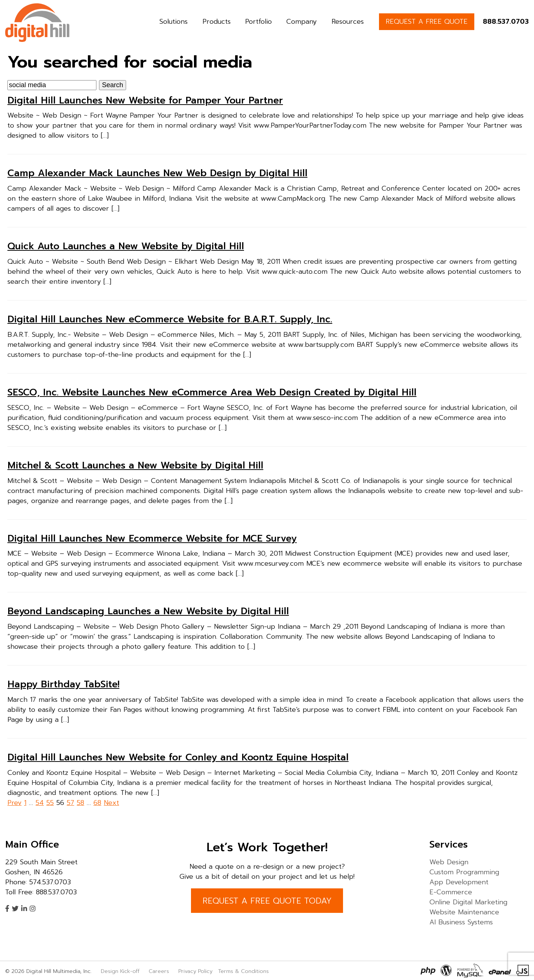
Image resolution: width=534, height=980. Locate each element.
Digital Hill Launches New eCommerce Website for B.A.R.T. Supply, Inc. (170, 319)
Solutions (174, 22)
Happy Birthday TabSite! (63, 684)
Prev (14, 803)
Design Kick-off (121, 971)
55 (50, 803)
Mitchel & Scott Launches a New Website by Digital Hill (135, 466)
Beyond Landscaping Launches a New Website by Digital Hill (148, 611)
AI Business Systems (461, 922)
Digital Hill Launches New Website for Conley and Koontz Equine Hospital (178, 757)
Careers (159, 971)
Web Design (449, 862)
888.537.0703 (506, 22)
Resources (348, 22)
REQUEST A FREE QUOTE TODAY (267, 901)
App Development (459, 882)
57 (70, 803)
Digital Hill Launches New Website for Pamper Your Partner (145, 101)
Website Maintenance (464, 912)
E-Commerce (451, 892)
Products (217, 22)
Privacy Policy (195, 971)
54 (40, 803)
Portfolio (258, 22)
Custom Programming (464, 872)
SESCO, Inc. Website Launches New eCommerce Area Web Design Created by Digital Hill (212, 392)
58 (80, 803)
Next (111, 803)
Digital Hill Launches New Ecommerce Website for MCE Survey (152, 539)
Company (301, 22)
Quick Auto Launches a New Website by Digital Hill (126, 246)
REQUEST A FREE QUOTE (427, 22)
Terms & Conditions (243, 971)
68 (97, 803)
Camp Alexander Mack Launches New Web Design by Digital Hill (157, 173)
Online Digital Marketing (468, 902)
